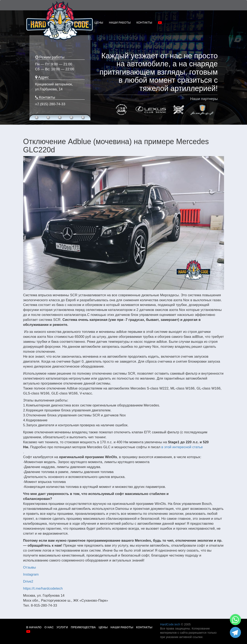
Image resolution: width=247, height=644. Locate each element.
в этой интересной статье (182, 447)
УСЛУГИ (53, 23)
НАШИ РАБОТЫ (120, 23)
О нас (49, 627)
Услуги (62, 627)
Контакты (144, 627)
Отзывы (30, 567)
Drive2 (28, 581)
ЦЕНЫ (99, 23)
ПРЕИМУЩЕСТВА (76, 23)
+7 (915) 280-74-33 (50, 104)
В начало (34, 627)
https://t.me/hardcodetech (43, 588)
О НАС (37, 23)
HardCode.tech (170, 624)
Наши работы (122, 627)
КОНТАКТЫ (144, 23)
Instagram (31, 574)
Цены (103, 627)
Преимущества (83, 627)
